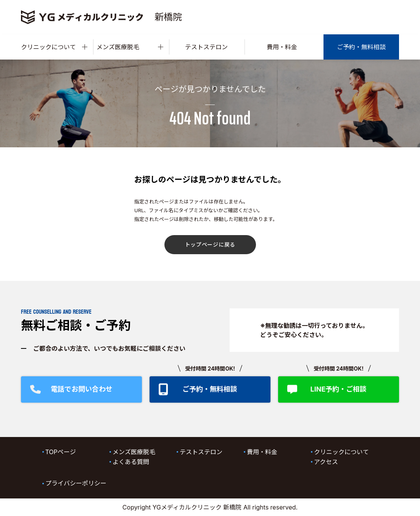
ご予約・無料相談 (361, 47)
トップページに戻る (210, 244)
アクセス (326, 462)
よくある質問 (131, 462)
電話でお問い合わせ (82, 389)
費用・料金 (282, 47)
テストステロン (206, 47)
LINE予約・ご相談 (338, 389)
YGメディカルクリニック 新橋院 (197, 507)
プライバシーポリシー (76, 483)
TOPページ (61, 452)
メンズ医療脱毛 (130, 47)
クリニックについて (54, 47)
